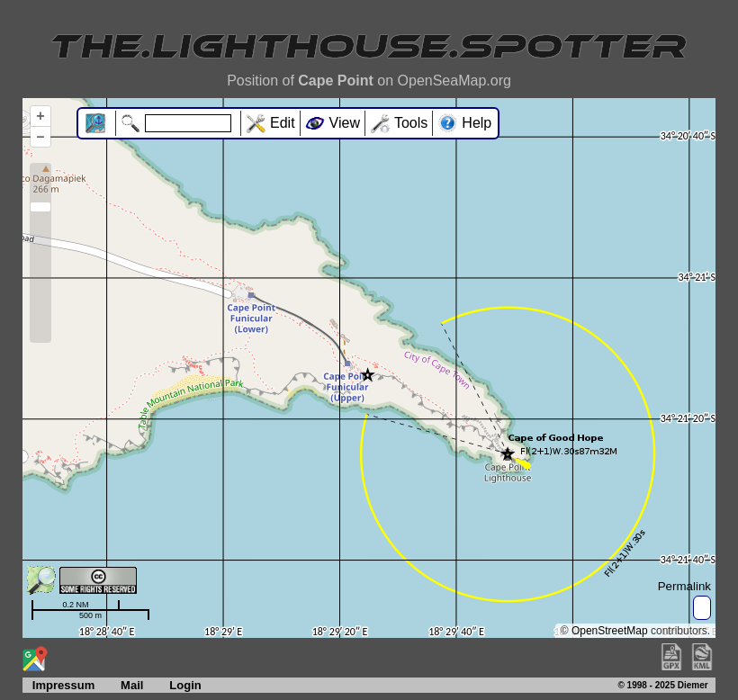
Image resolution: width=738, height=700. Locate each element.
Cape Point (336, 81)
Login (185, 685)
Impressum (58, 685)
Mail (132, 685)
